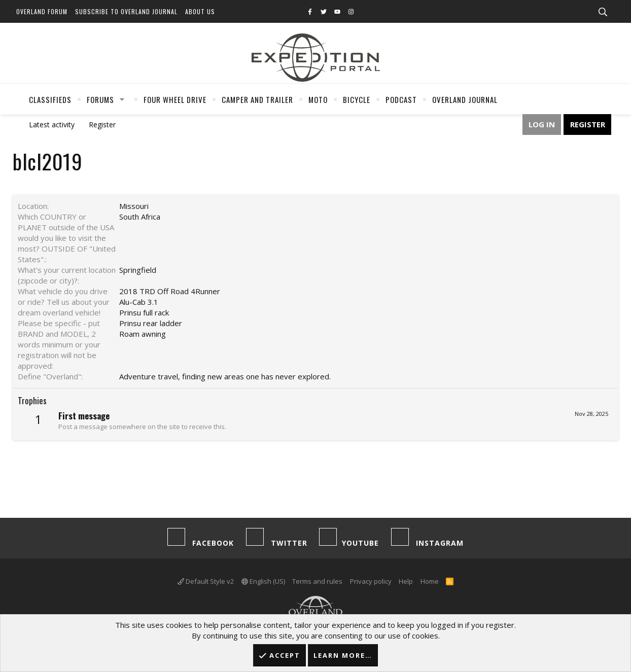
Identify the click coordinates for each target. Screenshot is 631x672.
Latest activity (52, 125)
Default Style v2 (206, 581)
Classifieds (50, 99)
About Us (200, 11)
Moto (318, 99)
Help (406, 581)
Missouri (134, 206)
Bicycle (357, 99)
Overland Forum (42, 11)
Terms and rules (317, 581)
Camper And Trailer (257, 99)
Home (430, 581)
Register (102, 125)
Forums (100, 99)
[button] (122, 99)
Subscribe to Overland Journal (126, 11)
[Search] (603, 12)
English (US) (263, 581)
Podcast (401, 99)
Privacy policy (371, 581)
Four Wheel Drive (175, 99)
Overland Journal (465, 99)
